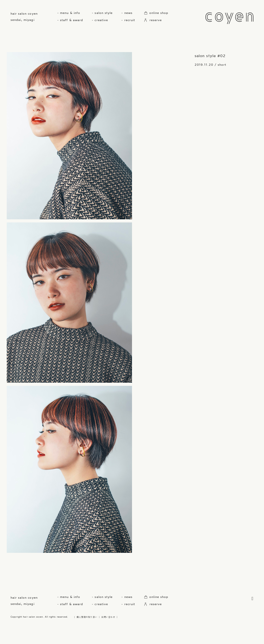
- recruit (128, 20)
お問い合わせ (108, 617)
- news (127, 13)
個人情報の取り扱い (87, 617)
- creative (100, 20)
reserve (153, 20)
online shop (156, 13)
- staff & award (70, 20)
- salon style (102, 13)
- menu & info (69, 13)
